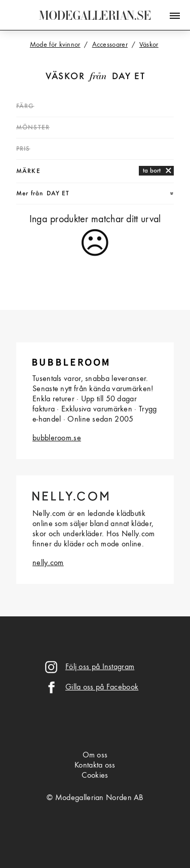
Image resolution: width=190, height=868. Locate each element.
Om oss (95, 755)
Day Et (128, 77)
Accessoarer (110, 45)
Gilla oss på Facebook (102, 687)
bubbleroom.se (57, 438)
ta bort (152, 171)
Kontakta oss (95, 766)
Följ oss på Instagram (100, 667)
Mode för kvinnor (55, 45)
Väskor (65, 77)
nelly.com (48, 563)
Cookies (95, 776)
